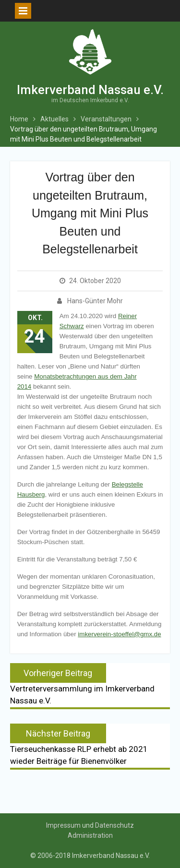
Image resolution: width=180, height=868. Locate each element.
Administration (90, 835)
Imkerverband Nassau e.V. (90, 90)
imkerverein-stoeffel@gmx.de (119, 634)
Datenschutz (114, 825)
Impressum (63, 825)
